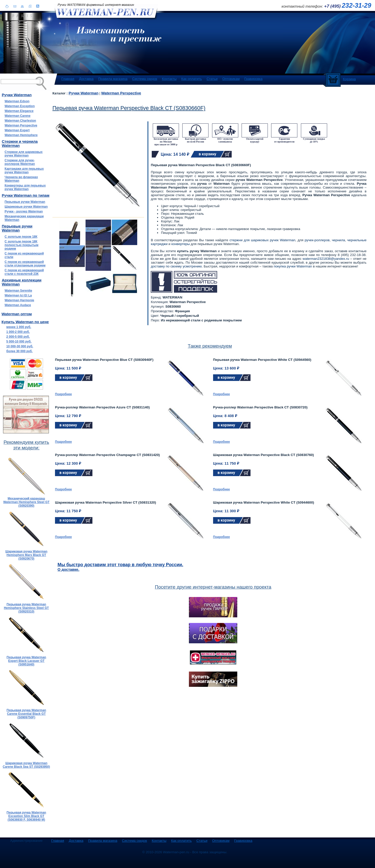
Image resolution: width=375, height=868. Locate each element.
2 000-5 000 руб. (18, 337)
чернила (338, 240)
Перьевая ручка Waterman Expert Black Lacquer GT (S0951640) (26, 661)
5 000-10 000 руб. (19, 341)
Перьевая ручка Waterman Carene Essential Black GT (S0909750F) (26, 714)
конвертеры (181, 244)
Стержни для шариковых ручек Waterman (24, 154)
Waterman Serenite (18, 291)
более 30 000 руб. (19, 351)
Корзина (349, 79)
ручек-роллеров (317, 240)
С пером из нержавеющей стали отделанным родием (25, 264)
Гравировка (253, 79)
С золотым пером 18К (21, 237)
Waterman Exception (20, 106)
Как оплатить (192, 79)
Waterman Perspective (21, 125)
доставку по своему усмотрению (176, 266)
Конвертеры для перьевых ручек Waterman (25, 187)
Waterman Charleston (20, 121)
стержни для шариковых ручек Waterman (262, 240)
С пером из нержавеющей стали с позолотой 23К (24, 272)
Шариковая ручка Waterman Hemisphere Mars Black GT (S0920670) (26, 555)
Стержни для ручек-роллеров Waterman (20, 162)
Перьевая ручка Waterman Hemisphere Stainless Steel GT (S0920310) (26, 608)
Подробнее (63, 394)
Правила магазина (113, 79)
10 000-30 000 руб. (20, 346)
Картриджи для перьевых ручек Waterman (24, 170)
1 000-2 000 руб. (18, 332)
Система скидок (145, 79)
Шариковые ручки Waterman (26, 207)
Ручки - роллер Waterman (24, 211)
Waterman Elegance (19, 111)
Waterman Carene (18, 116)
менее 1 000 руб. (19, 327)
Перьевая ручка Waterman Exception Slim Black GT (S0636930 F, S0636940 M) (26, 816)
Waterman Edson (17, 101)
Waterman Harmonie (19, 300)
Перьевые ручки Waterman (25, 202)
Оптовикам (231, 79)
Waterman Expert (17, 130)
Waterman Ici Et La (18, 295)
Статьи (212, 79)
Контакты (169, 79)
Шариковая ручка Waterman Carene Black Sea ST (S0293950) (26, 765)
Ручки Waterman (83, 93)
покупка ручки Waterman (293, 266)
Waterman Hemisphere (21, 135)
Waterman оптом (17, 314)
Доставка (86, 79)
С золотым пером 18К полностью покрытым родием (22, 245)
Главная (68, 79)
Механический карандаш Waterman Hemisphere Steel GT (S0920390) (26, 502)
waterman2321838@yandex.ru (326, 259)
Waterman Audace (18, 305)
